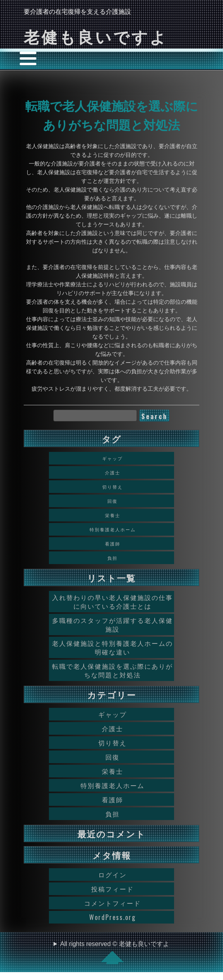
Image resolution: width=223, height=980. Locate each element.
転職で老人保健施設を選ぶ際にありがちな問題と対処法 (112, 670)
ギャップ (112, 714)
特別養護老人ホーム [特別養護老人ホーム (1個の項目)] (113, 529)
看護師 (112, 799)
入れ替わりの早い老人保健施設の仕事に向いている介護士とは (112, 602)
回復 (112, 757)
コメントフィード (112, 903)
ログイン (112, 875)
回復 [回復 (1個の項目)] (112, 501)
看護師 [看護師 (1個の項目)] (113, 544)
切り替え (112, 743)
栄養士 (112, 771)
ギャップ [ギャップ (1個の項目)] (112, 458)
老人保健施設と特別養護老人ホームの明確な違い (112, 647)
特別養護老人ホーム (112, 785)
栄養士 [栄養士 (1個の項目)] (113, 515)
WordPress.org (112, 917)
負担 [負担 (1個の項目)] (112, 558)
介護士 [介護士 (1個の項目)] (113, 472)
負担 (112, 814)
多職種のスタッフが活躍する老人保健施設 (112, 624)
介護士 (112, 728)
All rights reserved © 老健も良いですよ (115, 952)
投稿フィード (112, 889)
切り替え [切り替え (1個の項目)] (112, 487)
